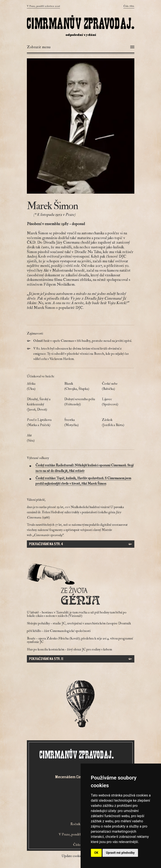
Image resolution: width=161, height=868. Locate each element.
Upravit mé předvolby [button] (120, 853)
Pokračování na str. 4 (46, 544)
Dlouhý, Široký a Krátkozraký (43, 404)
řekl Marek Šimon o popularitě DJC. (55, 308)
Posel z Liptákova (43, 423)
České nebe (118, 386)
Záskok (118, 423)
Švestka (80, 423)
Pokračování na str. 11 (46, 659)
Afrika (43, 386)
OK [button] (96, 853)
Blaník (80, 386)
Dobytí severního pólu (80, 402)
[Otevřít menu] (81, 47)
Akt (43, 438)
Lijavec (118, 402)
